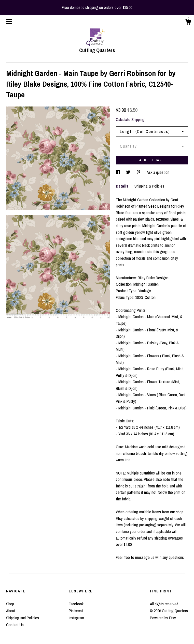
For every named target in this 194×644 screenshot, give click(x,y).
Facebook (76, 604)
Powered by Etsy (163, 618)
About (11, 611)
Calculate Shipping (130, 119)
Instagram (76, 618)
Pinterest (76, 611)
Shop (10, 604)
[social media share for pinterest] (139, 172)
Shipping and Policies (23, 618)
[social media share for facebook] (118, 172)
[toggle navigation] (9, 21)
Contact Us (15, 625)
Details (123, 186)
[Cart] (188, 23)
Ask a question (158, 172)
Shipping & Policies (149, 186)
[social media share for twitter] (129, 172)
